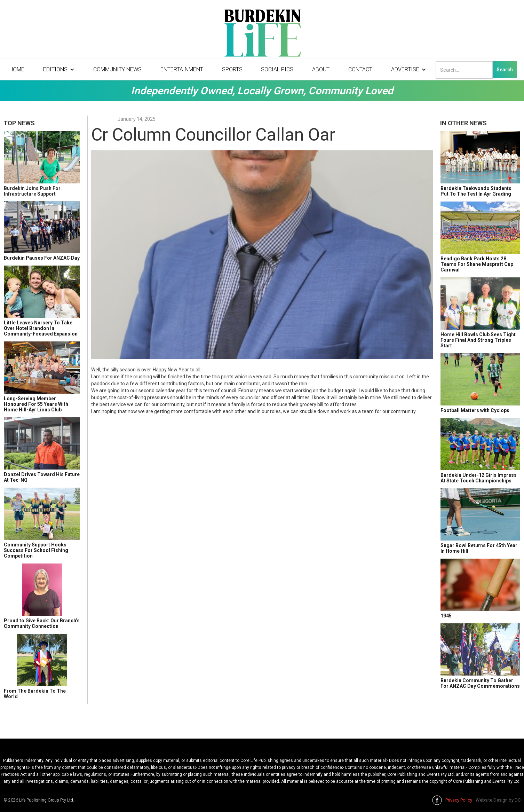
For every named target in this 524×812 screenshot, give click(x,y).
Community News (117, 69)
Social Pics (277, 69)
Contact (360, 69)
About (321, 69)
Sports (232, 69)
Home (17, 69)
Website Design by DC (498, 800)
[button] (59, 70)
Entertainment (182, 69)
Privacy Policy (459, 800)
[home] (262, 35)
